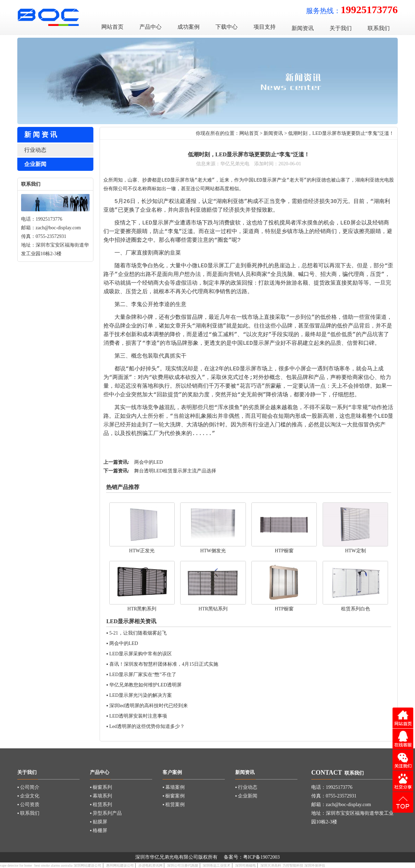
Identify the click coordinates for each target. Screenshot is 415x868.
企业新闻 (35, 164)
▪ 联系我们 (28, 813)
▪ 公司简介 (28, 787)
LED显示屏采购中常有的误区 (141, 654)
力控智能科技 (293, 865)
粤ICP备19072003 (261, 857)
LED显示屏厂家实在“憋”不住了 (143, 675)
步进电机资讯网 (150, 865)
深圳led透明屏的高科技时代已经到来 (149, 706)
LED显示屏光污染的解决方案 (141, 695)
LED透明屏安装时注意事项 (138, 716)
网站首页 (249, 133)
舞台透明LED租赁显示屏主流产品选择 (175, 471)
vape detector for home (16, 865)
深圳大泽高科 (271, 865)
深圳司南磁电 (246, 865)
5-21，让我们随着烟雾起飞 (138, 633)
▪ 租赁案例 (174, 805)
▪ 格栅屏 (99, 830)
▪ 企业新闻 (246, 796)
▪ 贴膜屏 (99, 822)
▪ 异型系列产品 (106, 813)
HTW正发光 (142, 551)
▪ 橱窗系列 (101, 787)
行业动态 (35, 150)
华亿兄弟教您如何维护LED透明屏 (145, 685)
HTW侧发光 (213, 551)
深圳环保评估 (315, 865)
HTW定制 (356, 551)
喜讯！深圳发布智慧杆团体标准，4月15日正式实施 (164, 664)
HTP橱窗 (284, 551)
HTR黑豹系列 (142, 609)
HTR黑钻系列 (213, 609)
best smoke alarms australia (53, 865)
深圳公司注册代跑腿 (183, 865)
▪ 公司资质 (28, 805)
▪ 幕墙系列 (101, 796)
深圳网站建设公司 (87, 865)
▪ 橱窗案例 (174, 796)
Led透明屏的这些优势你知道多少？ (147, 726)
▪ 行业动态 (246, 787)
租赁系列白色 (356, 609)
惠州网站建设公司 (120, 865)
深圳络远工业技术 (216, 865)
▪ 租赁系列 (101, 805)
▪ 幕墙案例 (174, 787)
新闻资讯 (273, 133)
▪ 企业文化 (28, 796)
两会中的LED (149, 462)
